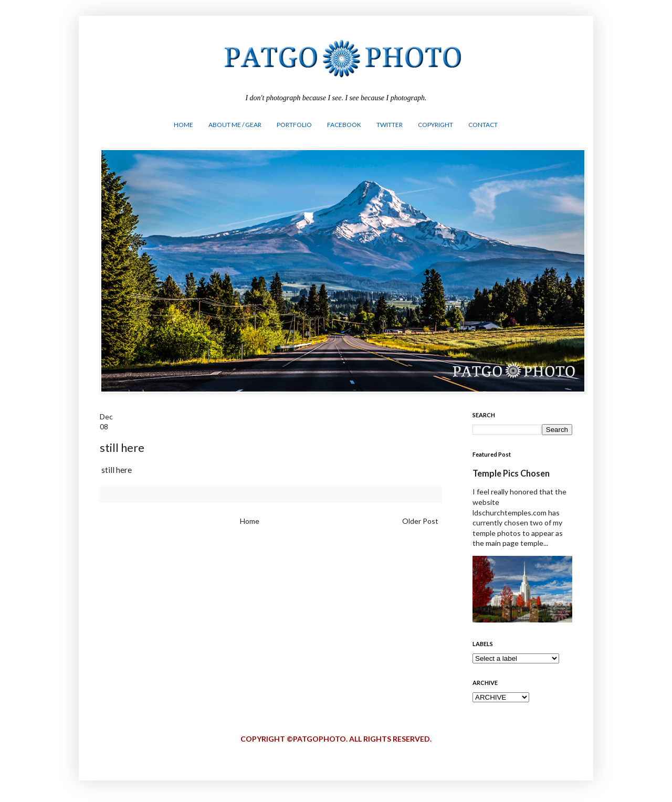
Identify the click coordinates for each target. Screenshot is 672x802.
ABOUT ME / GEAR (235, 125)
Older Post (420, 521)
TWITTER (390, 125)
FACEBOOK (344, 125)
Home (250, 521)
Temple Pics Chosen (511, 473)
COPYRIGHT (435, 125)
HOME (183, 125)
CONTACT (483, 125)
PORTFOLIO (294, 125)
